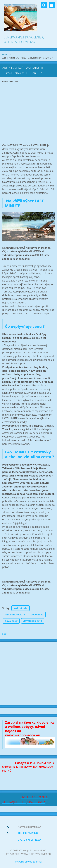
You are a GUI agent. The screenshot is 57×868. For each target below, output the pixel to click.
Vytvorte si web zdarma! (28, 862)
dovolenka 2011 (33, 621)
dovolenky (11, 621)
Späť (5, 634)
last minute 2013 (15, 615)
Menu (52, 5)
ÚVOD (5, 54)
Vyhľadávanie (44, 5)
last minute (21, 608)
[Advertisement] (28, 113)
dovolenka (37, 615)
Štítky (6, 608)
